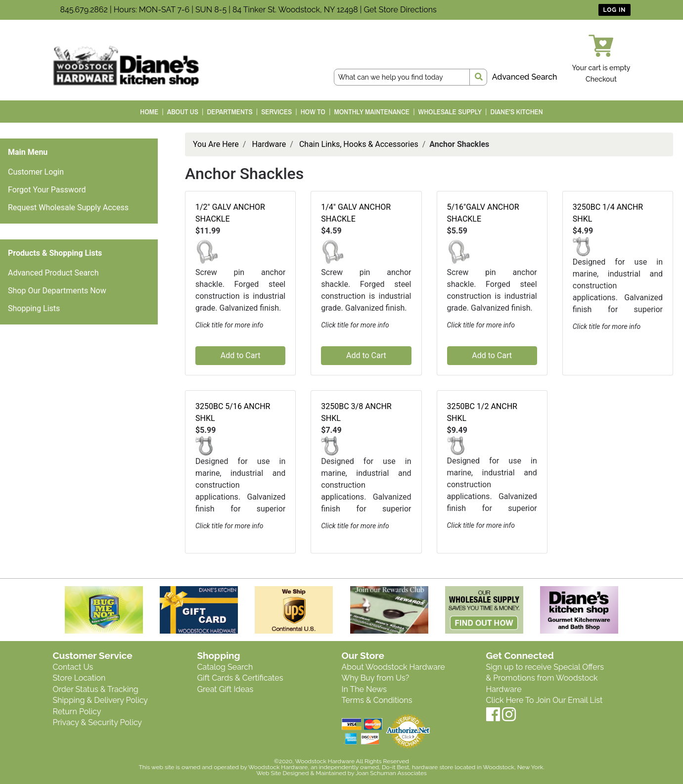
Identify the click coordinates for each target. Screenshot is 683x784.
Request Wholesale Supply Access (68, 208)
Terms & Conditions (377, 700)
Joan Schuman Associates (391, 773)
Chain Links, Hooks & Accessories (359, 144)
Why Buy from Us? (376, 678)
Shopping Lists (34, 308)
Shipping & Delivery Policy (101, 700)
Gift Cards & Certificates (240, 678)
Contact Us (73, 667)
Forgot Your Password (47, 190)
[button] (207, 251)
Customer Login (36, 172)
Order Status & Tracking (96, 689)
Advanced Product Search (53, 273)
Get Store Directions (400, 10)
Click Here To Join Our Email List (545, 700)
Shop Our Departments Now (57, 291)
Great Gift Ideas (226, 689)
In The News (364, 689)
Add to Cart (241, 355)
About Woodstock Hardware (393, 667)
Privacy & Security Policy (97, 722)
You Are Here (216, 144)
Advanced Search (525, 77)
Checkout (601, 79)
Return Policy (77, 712)
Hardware (269, 144)
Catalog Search (225, 667)
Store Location (79, 678)
